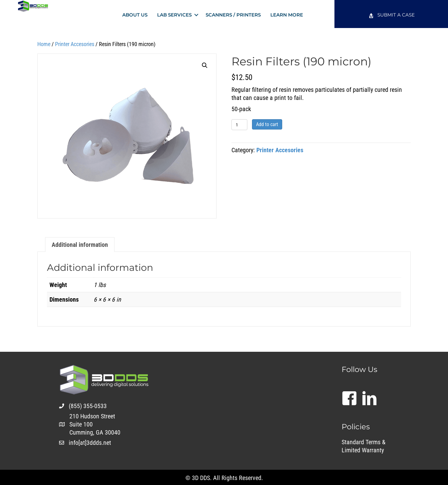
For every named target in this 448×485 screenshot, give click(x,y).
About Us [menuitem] (135, 15)
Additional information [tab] (80, 245)
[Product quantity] (239, 125)
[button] (196, 15)
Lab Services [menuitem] (174, 15)
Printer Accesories (75, 44)
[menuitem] (391, 16)
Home (44, 44)
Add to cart (267, 124)
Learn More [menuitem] (287, 15)
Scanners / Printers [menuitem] (233, 15)
